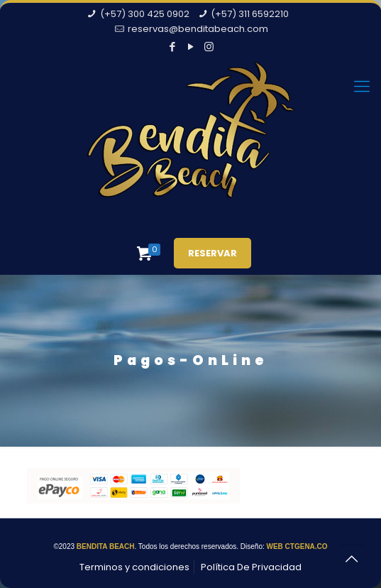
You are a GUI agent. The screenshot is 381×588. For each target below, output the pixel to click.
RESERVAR (212, 253)
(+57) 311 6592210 (250, 14)
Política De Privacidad (251, 567)
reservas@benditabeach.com (198, 29)
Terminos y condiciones (134, 567)
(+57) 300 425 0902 (145, 14)
